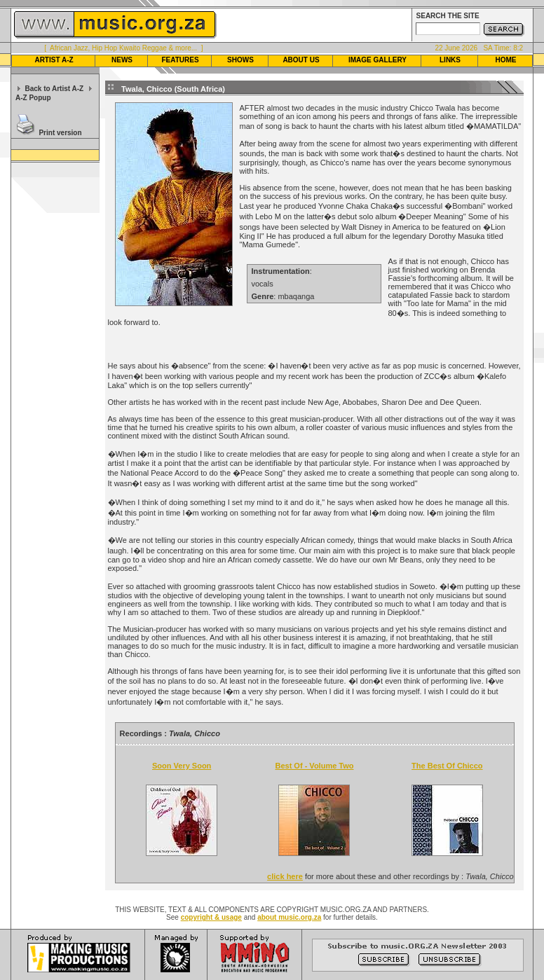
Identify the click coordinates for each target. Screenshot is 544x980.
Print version (60, 133)
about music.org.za (289, 917)
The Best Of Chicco (447, 766)
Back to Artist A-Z (54, 89)
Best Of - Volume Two (314, 766)
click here (285, 876)
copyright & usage (211, 917)
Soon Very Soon (182, 766)
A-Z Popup (33, 98)
